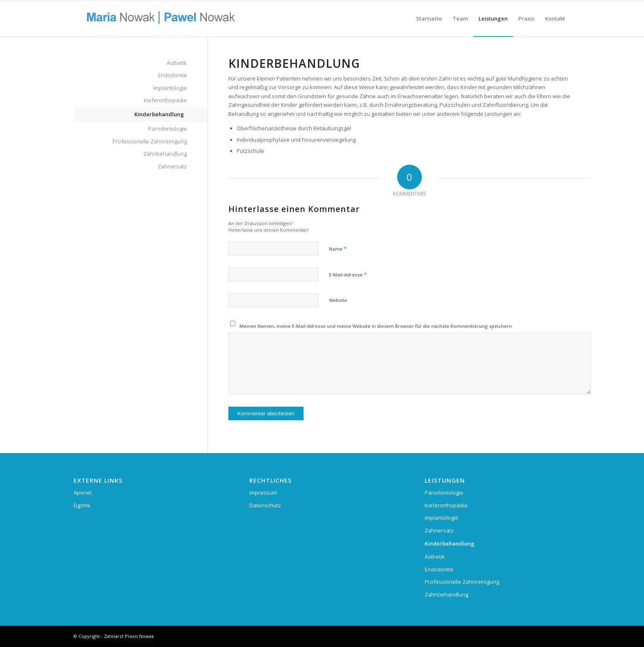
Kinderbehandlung (159, 114)
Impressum (263, 493)
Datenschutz (265, 505)
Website (338, 300)
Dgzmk (82, 505)
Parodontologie (168, 129)
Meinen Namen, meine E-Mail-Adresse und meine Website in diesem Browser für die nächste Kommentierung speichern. (376, 326)
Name (338, 249)
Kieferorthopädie (165, 100)
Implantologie (170, 88)
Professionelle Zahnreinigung (150, 141)
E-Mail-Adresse (348, 274)
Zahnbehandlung (165, 154)
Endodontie (172, 75)
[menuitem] (429, 18)
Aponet (83, 493)
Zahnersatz (172, 166)
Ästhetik (177, 63)
